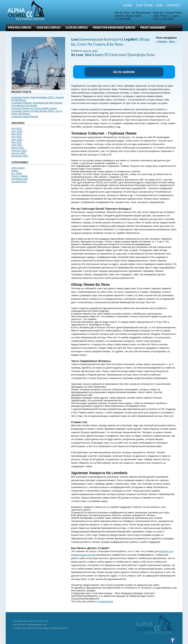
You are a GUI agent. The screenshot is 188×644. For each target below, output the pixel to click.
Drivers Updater (20, 176)
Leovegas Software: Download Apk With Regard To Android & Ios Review (37, 104)
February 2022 (19, 150)
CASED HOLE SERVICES (48, 28)
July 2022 (17, 137)
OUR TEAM (144, 5)
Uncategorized (19, 182)
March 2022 (18, 148)
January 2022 (19, 153)
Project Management (153, 28)
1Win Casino (18, 168)
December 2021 (20, 156)
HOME (128, 5)
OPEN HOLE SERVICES (20, 28)
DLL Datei (17, 173)
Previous (161, 42)
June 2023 (17, 131)
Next (173, 42)
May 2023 (17, 134)
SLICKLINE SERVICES (77, 28)
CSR (159, 5)
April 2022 (17, 145)
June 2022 (17, 139)
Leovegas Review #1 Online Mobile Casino (34, 108)
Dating (15, 171)
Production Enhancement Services (114, 28)
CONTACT (174, 5)
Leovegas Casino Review (25, 117)
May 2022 (17, 142)
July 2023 (17, 128)
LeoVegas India (20, 179)
